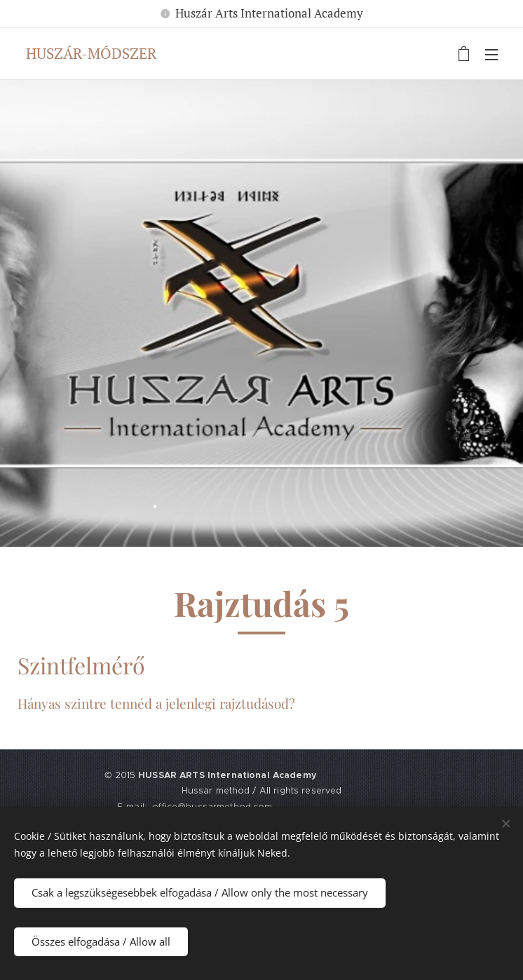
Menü (491, 55)
